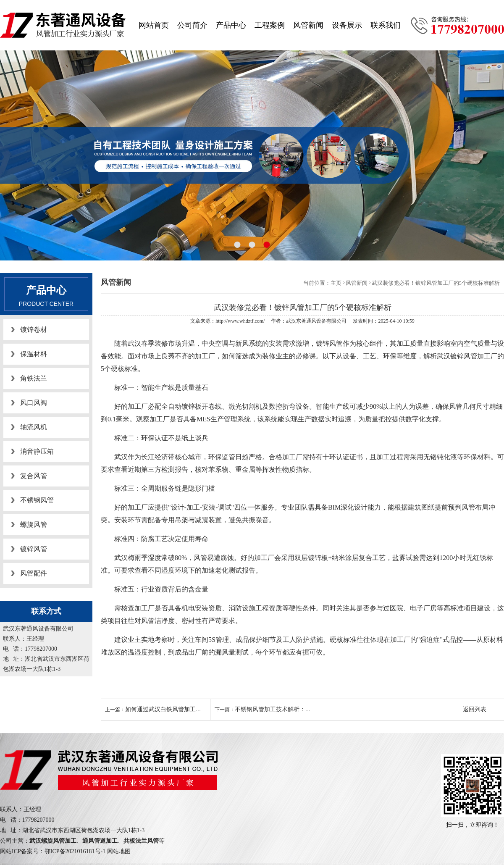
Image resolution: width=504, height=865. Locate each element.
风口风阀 (34, 403)
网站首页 (154, 25)
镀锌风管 (34, 549)
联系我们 (386, 25)
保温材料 (34, 354)
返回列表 (475, 709)
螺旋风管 (34, 525)
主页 (336, 283)
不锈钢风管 (37, 500)
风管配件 (34, 573)
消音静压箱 (37, 451)
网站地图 (119, 851)
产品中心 (231, 25)
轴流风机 (34, 427)
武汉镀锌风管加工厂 (467, 356)
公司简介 (192, 25)
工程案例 (270, 25)
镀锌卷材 (34, 330)
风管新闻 (308, 25)
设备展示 (347, 25)
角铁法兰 (34, 378)
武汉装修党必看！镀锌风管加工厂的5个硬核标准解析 (436, 283)
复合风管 (34, 476)
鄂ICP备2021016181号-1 (75, 851)
